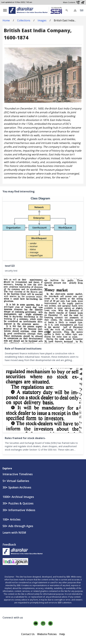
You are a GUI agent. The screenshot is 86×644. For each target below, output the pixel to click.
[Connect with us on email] (43, 623)
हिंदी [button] (82, 10)
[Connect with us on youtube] (36, 623)
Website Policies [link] (47, 634)
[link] (55, 10)
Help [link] (62, 634)
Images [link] (42, 20)
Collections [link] (24, 20)
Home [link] (6, 20)
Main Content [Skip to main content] (69, 2)
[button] (5, 10)
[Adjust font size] (83, 2)
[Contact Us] (78, 2)
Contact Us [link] (28, 634)
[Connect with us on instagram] (50, 623)
